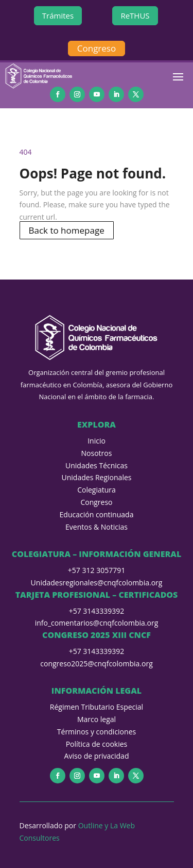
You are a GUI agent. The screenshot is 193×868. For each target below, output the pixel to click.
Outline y (94, 825)
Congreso (97, 48)
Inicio (97, 441)
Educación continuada (97, 514)
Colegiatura (97, 490)
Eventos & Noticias (97, 527)
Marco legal (97, 719)
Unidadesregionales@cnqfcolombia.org (97, 583)
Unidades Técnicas (97, 465)
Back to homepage (67, 230)
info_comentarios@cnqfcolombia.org (97, 623)
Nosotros (97, 453)
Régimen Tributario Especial (97, 707)
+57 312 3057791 (97, 570)
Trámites (58, 15)
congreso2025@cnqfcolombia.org (96, 664)
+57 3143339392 (97, 611)
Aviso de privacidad (97, 756)
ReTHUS (135, 15)
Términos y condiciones (97, 732)
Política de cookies (97, 744)
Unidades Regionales (97, 477)
